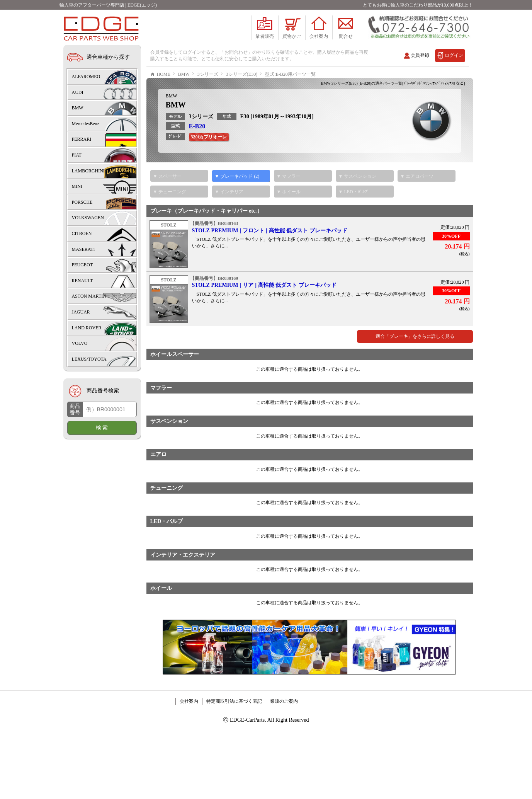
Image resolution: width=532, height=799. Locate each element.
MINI (77, 186)
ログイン (454, 55)
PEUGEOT (82, 265)
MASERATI (83, 249)
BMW (172, 119)
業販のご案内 (284, 724)
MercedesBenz (86, 124)
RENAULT (82, 281)
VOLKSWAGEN (88, 218)
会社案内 (189, 724)
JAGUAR (81, 312)
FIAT (77, 155)
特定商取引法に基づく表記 (234, 724)
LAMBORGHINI (88, 171)
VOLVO (80, 343)
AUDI (78, 92)
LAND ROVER (87, 328)
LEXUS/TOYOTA (89, 359)
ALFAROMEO (86, 77)
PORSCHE (82, 202)
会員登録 (420, 55)
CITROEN (82, 233)
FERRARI (82, 139)
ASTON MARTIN (89, 296)
